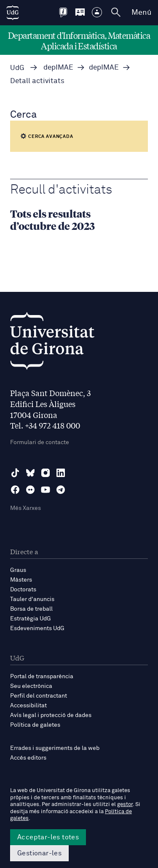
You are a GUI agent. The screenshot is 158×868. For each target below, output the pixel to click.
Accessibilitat (28, 706)
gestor (125, 805)
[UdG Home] (13, 13)
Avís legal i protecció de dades (51, 715)
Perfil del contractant (39, 696)
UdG (17, 68)
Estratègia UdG (31, 619)
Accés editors (28, 758)
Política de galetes (35, 725)
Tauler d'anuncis (32, 599)
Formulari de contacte (40, 442)
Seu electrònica (31, 686)
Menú (141, 13)
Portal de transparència (42, 677)
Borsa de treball (31, 609)
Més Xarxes (25, 508)
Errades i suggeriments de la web (55, 748)
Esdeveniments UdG (37, 628)
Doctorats (23, 590)
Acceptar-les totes (48, 837)
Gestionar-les (39, 853)
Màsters (21, 580)
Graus (18, 570)
